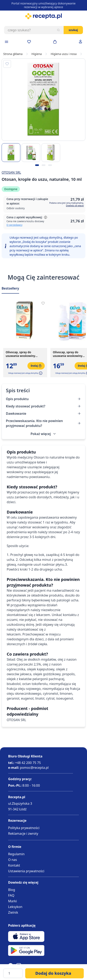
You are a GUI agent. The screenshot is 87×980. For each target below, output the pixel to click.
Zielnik (13, 912)
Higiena (37, 54)
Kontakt (14, 865)
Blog (12, 890)
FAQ (11, 895)
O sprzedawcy (14, 225)
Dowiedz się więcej (75, 206)
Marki (13, 901)
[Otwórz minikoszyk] (55, 42)
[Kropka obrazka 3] (50, 165)
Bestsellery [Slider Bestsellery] (10, 288)
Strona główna (13, 54)
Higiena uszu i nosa (64, 54)
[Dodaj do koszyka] (54, 973)
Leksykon (15, 907)
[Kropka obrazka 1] (37, 165)
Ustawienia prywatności (26, 871)
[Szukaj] (58, 30)
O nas (13, 860)
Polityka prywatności (24, 828)
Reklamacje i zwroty (23, 834)
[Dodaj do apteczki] (7, 64)
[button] (40, 373)
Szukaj (73, 30)
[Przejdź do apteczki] (29, 42)
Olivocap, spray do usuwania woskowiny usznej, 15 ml (20, 354)
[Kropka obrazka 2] (43, 165)
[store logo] (43, 16)
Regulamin (16, 854)
